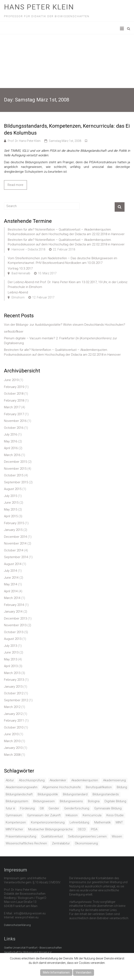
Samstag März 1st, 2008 (65, 141)
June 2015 (11, 503)
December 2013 (15, 618)
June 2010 (11, 734)
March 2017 (12, 407)
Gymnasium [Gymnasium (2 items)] (14, 815)
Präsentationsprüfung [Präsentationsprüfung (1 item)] (21, 836)
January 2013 (13, 687)
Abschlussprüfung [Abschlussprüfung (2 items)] (32, 780)
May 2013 (11, 659)
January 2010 (13, 748)
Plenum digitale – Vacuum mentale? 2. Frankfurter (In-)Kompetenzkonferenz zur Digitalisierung (60, 341)
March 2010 (12, 741)
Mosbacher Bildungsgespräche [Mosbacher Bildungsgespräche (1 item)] (50, 829)
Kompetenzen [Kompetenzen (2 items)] (16, 822)
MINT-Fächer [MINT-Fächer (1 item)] (14, 829)
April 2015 (11, 516)
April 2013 (11, 666)
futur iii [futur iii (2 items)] (10, 808)
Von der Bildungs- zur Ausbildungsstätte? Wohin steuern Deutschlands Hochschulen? (65, 325)
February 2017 (14, 414)
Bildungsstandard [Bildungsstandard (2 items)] (75, 794)
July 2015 (11, 496)
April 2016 (11, 448)
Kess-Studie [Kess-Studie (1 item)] (115, 815)
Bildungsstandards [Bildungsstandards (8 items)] (106, 794)
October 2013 (14, 632)
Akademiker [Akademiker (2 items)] (58, 780)
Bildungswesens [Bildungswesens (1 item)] (71, 801)
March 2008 (12, 755)
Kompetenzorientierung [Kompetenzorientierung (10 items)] (48, 822)
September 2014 (16, 557)
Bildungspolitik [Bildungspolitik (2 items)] (48, 794)
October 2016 (14, 428)
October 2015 (14, 475)
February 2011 (14, 721)
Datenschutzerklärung (17, 925)
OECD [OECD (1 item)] (82, 829)
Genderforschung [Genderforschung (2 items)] (77, 808)
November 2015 (15, 469)
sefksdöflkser (14, 332)
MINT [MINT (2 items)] (119, 822)
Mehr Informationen (56, 972)
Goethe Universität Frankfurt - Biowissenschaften (33, 948)
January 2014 (13, 612)
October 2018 (14, 394)
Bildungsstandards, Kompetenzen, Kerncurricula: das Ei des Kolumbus (67, 130)
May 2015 (11, 509)
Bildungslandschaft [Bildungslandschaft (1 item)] (19, 794)
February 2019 (14, 387)
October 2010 (14, 727)
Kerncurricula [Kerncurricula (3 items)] (92, 815)
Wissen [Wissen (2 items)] (117, 836)
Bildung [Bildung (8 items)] (122, 787)
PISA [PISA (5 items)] (94, 829)
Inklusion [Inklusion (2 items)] (72, 815)
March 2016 (12, 455)
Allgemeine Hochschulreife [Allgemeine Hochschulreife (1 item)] (62, 787)
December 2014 (15, 537)
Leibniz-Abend (18, 292)
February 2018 (14, 401)
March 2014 (12, 598)
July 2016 (11, 434)
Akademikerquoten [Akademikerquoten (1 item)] (85, 780)
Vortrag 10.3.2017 (20, 268)
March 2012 (12, 707)
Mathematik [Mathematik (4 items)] (102, 822)
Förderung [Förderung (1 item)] (27, 808)
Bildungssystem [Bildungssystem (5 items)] (17, 801)
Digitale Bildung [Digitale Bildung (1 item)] (115, 801)
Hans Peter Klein (39, 7)
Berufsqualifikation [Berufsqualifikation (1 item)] (99, 787)
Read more (15, 185)
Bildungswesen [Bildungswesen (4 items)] (44, 801)
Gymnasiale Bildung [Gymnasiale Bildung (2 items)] (108, 808)
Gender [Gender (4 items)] (54, 808)
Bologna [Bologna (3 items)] (94, 801)
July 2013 (11, 646)
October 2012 (14, 693)
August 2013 (13, 639)
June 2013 (11, 652)
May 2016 (11, 441)
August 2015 (13, 489)
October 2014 (14, 550)
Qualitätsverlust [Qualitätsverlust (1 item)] (52, 836)
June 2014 (11, 578)
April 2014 (11, 591)
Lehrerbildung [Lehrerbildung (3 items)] (79, 822)
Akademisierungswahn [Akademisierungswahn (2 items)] (22, 787)
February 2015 (14, 523)
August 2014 (13, 564)
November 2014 (15, 543)
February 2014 (14, 605)
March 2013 (12, 673)
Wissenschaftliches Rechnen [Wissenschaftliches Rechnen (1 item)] (26, 843)
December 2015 (15, 462)
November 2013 (15, 625)
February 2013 (14, 680)
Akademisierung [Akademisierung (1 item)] (114, 780)
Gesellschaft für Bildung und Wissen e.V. (28, 952)
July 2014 (11, 571)
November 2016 (15, 421)
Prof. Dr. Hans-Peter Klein (24, 141)
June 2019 (11, 380)
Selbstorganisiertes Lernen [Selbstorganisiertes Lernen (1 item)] (87, 836)
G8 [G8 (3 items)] (42, 808)
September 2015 (16, 482)
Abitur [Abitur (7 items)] (10, 780)
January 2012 (13, 714)
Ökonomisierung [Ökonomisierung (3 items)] (86, 843)
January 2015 (13, 530)
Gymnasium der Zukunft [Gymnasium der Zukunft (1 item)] (44, 815)
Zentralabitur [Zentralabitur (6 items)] (61, 843)
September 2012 (16, 700)
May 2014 (11, 584)
